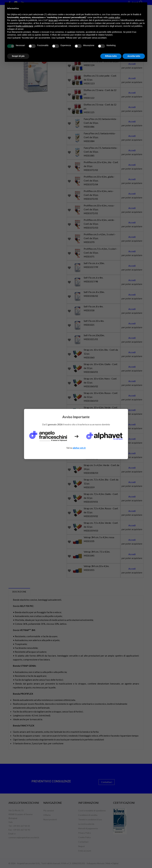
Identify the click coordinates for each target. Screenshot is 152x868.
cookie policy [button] (114, 17)
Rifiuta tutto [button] (111, 56)
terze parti (53, 20)
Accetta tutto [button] (134, 56)
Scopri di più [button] (18, 56)
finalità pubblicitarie (24, 26)
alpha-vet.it (79, 448)
